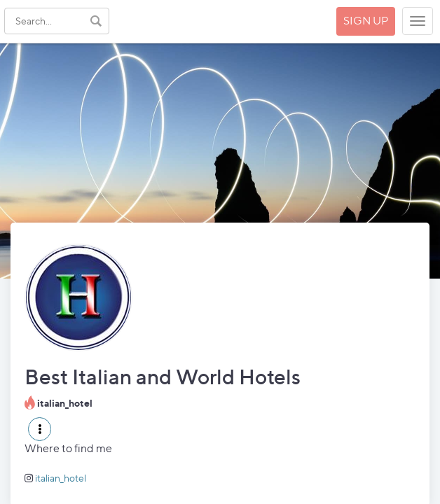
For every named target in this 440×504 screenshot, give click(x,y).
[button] (40, 429)
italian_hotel (61, 478)
